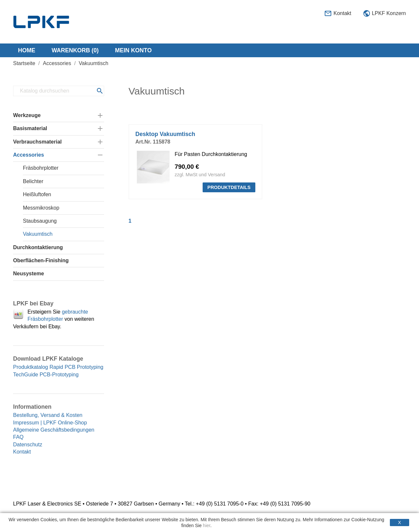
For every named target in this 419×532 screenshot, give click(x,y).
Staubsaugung (40, 221)
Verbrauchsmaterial (37, 142)
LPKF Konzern (384, 14)
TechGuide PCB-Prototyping (46, 375)
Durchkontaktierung (38, 247)
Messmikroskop (41, 208)
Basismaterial (30, 128)
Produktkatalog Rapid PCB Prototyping (58, 367)
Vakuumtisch (38, 234)
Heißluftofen (37, 194)
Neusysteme (28, 274)
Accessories (28, 155)
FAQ (18, 437)
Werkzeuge (27, 115)
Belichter (33, 181)
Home (27, 50)
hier (207, 525)
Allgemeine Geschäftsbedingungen (54, 430)
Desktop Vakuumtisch (165, 134)
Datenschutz (28, 445)
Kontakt (338, 14)
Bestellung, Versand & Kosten (48, 415)
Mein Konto (133, 50)
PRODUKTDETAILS (229, 187)
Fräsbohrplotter (41, 168)
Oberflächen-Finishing (41, 260)
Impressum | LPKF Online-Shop (50, 423)
